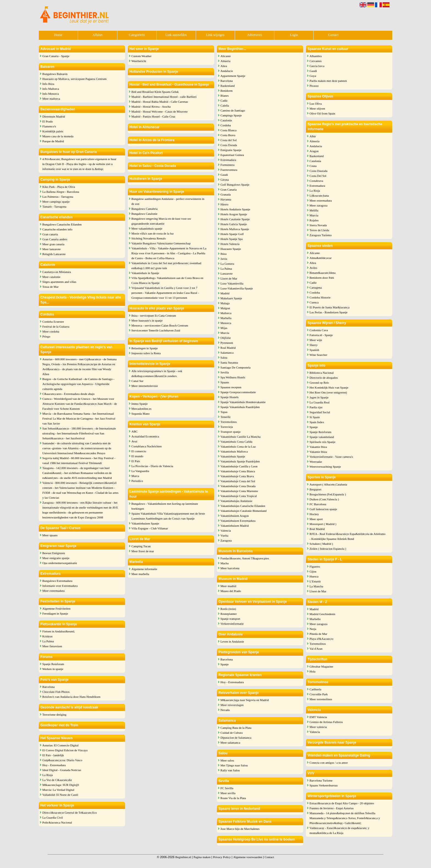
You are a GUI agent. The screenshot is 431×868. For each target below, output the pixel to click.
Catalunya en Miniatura (57, 272)
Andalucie (227, 71)
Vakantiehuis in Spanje (145, 273)
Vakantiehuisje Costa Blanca (238, 471)
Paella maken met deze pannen (328, 81)
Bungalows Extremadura (57, 581)
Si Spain (315, 417)
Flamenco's (49, 126)
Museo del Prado (231, 591)
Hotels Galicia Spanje (234, 224)
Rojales (314, 220)
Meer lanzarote (51, 249)
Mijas (224, 328)
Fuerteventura (229, 170)
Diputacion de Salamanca (236, 738)
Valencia (226, 531)
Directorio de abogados (324, 378)
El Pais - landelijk (53, 755)
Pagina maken (202, 857)
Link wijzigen (215, 35)
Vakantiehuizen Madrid (235, 526)
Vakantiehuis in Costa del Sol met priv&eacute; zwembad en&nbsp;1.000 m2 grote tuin (166, 266)
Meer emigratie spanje (56, 558)
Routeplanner (229, 614)
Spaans (225, 382)
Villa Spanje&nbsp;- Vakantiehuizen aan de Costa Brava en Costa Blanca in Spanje (167, 280)
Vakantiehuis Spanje (233, 456)
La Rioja (48, 775)
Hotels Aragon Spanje (234, 214)
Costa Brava (228, 135)
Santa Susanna (229, 362)
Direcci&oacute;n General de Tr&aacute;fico (70, 813)
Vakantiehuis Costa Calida (236, 442)
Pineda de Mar (318, 634)
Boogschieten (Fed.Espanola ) (328, 494)
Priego (46, 336)
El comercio (139, 451)
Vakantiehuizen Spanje (145, 523)
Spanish (314, 350)
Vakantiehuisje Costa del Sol (238, 481)
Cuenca (314, 302)
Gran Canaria (229, 189)
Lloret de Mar (229, 278)
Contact (333, 35)
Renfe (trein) (228, 609)
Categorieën (137, 35)
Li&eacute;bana (319, 196)
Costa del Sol (229, 140)
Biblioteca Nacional (322, 373)
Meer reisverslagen (232, 705)
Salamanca (227, 353)
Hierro (224, 204)
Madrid (225, 293)
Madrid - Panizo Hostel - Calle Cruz (153, 116)
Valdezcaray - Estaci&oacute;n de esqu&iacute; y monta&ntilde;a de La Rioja (339, 830)
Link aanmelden (176, 35)
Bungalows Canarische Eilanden (62, 224)
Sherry (313, 345)
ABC (135, 431)
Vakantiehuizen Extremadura (238, 521)
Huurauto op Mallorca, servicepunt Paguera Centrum (74, 79)
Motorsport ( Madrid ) (323, 524)
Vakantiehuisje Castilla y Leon (239, 466)
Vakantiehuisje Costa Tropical (239, 496)
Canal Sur (137, 381)
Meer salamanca (230, 743)
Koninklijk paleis (53, 131)
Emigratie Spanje (231, 150)
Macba (225, 563)
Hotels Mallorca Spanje (235, 229)
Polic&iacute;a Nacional (57, 822)
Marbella (226, 318)
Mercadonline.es (141, 409)
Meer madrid (228, 586)
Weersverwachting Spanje (325, 467)
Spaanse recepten (231, 387)
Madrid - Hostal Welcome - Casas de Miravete (160, 111)
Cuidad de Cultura (232, 733)
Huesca (314, 576)
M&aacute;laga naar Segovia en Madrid (245, 700)
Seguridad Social (320, 412)
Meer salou (227, 760)
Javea (224, 259)
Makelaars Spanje (231, 298)
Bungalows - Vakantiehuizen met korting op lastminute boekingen (165, 506)
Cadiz (224, 101)
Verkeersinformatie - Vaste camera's (331, 457)
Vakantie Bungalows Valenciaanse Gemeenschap (161, 243)
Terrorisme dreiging (54, 715)
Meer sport (316, 519)
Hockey (314, 514)
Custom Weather (141, 56)
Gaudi (224, 175)
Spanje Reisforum (53, 664)
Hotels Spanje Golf (232, 234)
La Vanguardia (140, 471)
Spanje (225, 664)
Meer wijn (316, 340)
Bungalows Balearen (55, 74)
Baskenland (227, 86)
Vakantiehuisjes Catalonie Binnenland (243, 511)
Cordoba (226, 125)
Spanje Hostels (230, 397)
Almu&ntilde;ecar (321, 258)
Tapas (224, 412)
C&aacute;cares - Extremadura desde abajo (68, 394)
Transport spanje (230, 432)
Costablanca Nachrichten (147, 446)
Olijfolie (226, 338)
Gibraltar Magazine (321, 666)
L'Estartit (315, 581)
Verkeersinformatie (232, 624)
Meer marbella (140, 574)
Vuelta (224, 535)
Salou (224, 358)
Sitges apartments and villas (59, 282)
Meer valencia (318, 727)
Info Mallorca (51, 89)
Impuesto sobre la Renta (146, 353)
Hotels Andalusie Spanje (235, 209)
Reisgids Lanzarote (54, 254)
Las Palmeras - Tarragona (58, 197)
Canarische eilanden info (57, 229)
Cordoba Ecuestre (53, 322)
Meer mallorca (51, 99)
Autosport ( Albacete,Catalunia (328, 484)
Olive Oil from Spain (322, 113)
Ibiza (223, 254)
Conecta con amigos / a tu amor (329, 763)
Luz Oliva (316, 104)
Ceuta (313, 166)
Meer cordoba (51, 331)
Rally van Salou (230, 770)
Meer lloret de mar (143, 551)
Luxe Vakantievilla (232, 283)
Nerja (313, 629)
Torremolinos (229, 422)
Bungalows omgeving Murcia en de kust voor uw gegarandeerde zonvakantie (161, 221)
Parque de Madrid (53, 141)
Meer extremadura (53, 591)
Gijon (313, 571)
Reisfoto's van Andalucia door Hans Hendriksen (71, 697)
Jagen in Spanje (319, 397)
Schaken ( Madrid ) (321, 544)
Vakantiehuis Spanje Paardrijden (240, 461)
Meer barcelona (230, 568)
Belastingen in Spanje (145, 348)
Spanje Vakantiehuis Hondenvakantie (243, 402)
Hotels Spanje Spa (232, 239)
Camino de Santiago (233, 110)
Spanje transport (230, 619)
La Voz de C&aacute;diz (57, 780)
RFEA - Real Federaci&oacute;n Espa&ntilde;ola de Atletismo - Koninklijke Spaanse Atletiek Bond (347, 536)
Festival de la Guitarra (56, 326)
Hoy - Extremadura (54, 765)
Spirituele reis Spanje (322, 442)
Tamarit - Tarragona (54, 206)
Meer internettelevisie (145, 386)
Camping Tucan (141, 546)
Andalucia (316, 146)
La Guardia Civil (53, 817)
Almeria (225, 61)
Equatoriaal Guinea (232, 155)
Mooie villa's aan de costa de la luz (153, 233)
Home (58, 35)
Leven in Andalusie (232, 641)
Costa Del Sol (318, 176)
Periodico (137, 481)
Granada (226, 194)
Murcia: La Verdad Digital (58, 790)
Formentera (227, 165)
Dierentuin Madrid (54, 116)
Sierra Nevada (318, 225)
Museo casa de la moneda (58, 136)
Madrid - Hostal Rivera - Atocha (151, 107)
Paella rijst (316, 407)
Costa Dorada (229, 145)
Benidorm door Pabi (322, 278)
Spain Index (317, 422)
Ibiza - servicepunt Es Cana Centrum (154, 316)
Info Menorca (51, 94)
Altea (224, 66)
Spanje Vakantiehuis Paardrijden (240, 407)
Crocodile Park (319, 694)
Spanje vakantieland (322, 437)
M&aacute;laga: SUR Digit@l (61, 785)
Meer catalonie (51, 277)
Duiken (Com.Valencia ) (324, 499)
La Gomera (227, 264)
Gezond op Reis (319, 383)
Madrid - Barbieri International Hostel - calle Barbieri (164, 97)
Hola (312, 671)
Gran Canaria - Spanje (56, 56)
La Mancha (316, 586)
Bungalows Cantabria (144, 209)
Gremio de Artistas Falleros (326, 722)
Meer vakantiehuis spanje (147, 228)
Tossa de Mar (50, 287)
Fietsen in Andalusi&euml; (59, 631)
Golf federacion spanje (323, 509)
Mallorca (226, 313)
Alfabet (98, 35)
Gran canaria (50, 234)
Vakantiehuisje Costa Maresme (239, 491)
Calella (225, 105)
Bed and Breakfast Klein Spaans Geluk (155, 92)
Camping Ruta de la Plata (236, 728)
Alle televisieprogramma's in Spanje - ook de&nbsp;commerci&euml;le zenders (157, 373)
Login (294, 35)
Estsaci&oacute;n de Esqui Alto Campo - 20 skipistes (342, 803)
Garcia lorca (317, 66)
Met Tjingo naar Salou (234, 765)
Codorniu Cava (319, 330)
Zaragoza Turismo (321, 235)
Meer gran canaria (53, 244)
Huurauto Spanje (231, 249)
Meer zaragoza (318, 205)
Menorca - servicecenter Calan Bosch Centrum (160, 325)
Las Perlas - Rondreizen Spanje (328, 312)
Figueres (315, 566)
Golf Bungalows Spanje (235, 185)
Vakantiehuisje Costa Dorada (238, 486)
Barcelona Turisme (321, 780)
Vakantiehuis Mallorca (234, 451)
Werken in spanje (53, 669)
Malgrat (225, 308)
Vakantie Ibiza (318, 447)
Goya (313, 76)
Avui (134, 441)
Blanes (225, 96)
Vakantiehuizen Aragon (235, 516)
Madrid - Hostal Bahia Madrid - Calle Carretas (160, 102)
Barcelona (49, 687)
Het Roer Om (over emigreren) (328, 392)
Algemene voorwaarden (248, 857)
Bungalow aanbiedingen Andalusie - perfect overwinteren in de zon (168, 201)
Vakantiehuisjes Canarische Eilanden (243, 506)
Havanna (226, 199)
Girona (225, 180)
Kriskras (47, 636)
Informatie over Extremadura (60, 586)
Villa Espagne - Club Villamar (150, 528)
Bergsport (315, 489)
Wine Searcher (318, 355)
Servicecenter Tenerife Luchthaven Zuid (156, 330)
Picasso (314, 86)
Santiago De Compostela (235, 367)
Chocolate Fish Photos (56, 692)
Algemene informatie (144, 569)
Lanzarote (226, 273)
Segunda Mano (140, 414)
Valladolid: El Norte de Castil (60, 795)
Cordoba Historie (320, 297)
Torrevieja (227, 427)
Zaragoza (226, 540)
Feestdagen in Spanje (55, 613)
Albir (313, 136)
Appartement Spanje (233, 76)
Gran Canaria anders (55, 239)
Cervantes (316, 61)
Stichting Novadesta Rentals (149, 238)
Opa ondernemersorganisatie (60, 563)
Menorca (226, 323)
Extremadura (228, 160)
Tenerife (225, 417)
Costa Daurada (318, 171)
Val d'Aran (316, 649)
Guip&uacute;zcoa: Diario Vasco (62, 760)
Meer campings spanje (56, 202)
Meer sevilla (228, 793)
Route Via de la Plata (233, 798)
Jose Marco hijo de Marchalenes (240, 829)
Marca (135, 476)
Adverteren (255, 35)
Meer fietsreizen (52, 646)
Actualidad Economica (145, 436)
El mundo (137, 456)
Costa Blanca (228, 130)
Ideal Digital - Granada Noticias (62, 770)
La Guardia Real (320, 402)
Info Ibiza (48, 84)
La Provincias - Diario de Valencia (152, 466)
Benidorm (226, 91)
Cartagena (316, 288)
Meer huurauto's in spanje (147, 320)
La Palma (48, 641)
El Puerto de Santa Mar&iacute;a (329, 307)
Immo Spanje (139, 404)
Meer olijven (317, 108)
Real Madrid (228, 348)
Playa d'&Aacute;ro (321, 639)
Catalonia (315, 161)
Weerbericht (139, 61)
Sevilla (225, 372)
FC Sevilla (227, 788)
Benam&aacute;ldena (323, 273)
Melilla (314, 210)
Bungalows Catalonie (144, 214)
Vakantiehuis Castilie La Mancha (241, 437)
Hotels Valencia (230, 244)
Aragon (314, 151)
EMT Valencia (318, 717)
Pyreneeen (227, 343)
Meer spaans (50, 535)
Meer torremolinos (321, 699)
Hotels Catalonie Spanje (235, 219)
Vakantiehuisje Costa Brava (237, 476)
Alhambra (316, 56)
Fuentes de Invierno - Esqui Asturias (331, 808)
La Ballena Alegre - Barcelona (61, 192)
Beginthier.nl (183, 857)
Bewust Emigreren (54, 553)
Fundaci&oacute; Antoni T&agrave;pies (245, 558)
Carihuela (315, 689)
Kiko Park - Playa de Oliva (59, 187)
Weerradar (316, 462)
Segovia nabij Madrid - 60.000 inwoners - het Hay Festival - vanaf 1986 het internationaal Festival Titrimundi (79, 460)
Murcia (225, 333)
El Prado (48, 121)
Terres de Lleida (319, 230)
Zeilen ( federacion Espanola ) (328, 549)
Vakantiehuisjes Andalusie (236, 501)
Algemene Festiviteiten (56, 609)
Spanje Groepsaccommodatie (238, 392)
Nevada (225, 710)
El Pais (136, 461)
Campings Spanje (231, 115)
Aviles (313, 268)
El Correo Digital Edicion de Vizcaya (65, 750)
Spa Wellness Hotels (233, 377)
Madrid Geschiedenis (322, 614)
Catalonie (226, 120)
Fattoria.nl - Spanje (321, 335)
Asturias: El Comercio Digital (60, 745)
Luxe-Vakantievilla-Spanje (237, 288)
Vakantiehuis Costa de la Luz (238, 446)
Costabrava (316, 181)
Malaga (225, 303)
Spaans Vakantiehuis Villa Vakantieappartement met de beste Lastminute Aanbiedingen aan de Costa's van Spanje (168, 516)
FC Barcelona (318, 504)
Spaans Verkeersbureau (324, 785)
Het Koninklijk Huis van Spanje (329, 387)
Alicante (226, 56)
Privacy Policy (222, 857)
